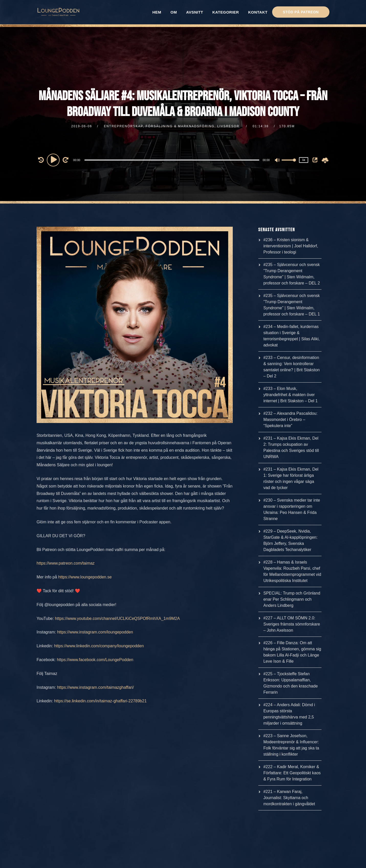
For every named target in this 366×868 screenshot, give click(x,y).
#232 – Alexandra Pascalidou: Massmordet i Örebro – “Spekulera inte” (291, 420)
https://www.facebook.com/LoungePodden (95, 660)
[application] (172, 160)
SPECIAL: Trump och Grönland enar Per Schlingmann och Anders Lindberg (292, 599)
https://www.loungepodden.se (85, 577)
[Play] (54, 160)
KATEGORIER (226, 12)
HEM (157, 12)
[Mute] (278, 161)
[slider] (172, 160)
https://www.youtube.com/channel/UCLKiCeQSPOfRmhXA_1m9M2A (117, 618)
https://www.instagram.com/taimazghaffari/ (95, 687)
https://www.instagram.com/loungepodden (95, 632)
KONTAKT (258, 12)
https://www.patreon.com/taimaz (66, 563)
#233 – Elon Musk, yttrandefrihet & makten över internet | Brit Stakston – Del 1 (291, 395)
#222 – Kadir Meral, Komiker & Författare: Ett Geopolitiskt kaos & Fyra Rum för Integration (292, 773)
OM (174, 12)
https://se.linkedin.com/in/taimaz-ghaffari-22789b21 (101, 701)
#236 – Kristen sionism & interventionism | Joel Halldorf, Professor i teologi (291, 246)
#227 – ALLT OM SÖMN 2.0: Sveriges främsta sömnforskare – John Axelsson (292, 624)
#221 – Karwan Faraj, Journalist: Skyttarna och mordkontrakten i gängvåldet (289, 798)
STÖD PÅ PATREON (301, 12)
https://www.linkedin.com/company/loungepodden (99, 646)
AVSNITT (195, 12)
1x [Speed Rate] (304, 160)
